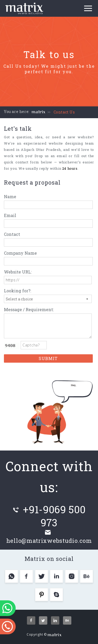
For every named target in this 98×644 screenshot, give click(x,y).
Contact (12, 234)
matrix (39, 112)
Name (10, 196)
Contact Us (64, 112)
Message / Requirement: (29, 309)
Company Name (20, 253)
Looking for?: (18, 291)
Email (10, 215)
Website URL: (18, 272)
